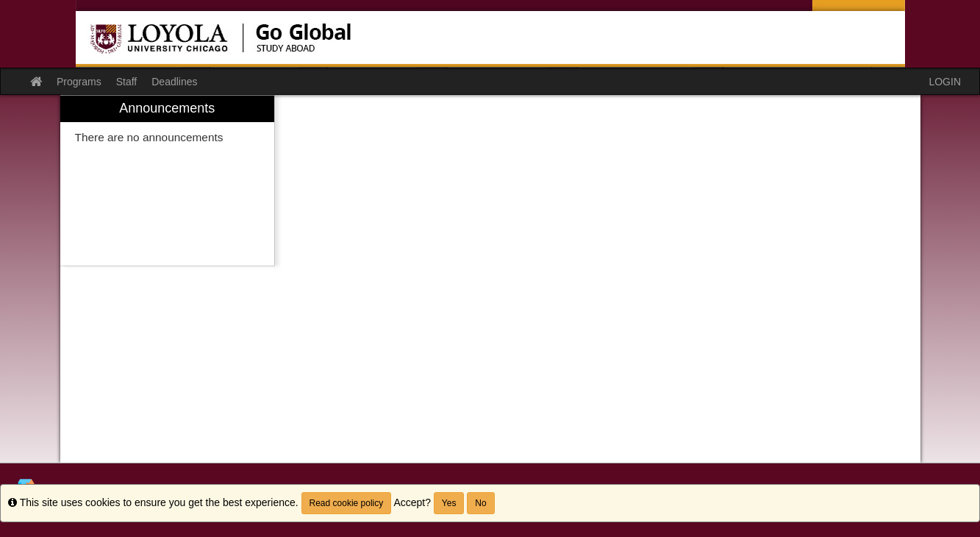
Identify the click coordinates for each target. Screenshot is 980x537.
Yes (449, 503)
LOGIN (945, 82)
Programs (79, 82)
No (480, 503)
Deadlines (174, 82)
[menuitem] (168, 181)
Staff (127, 82)
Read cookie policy (347, 503)
